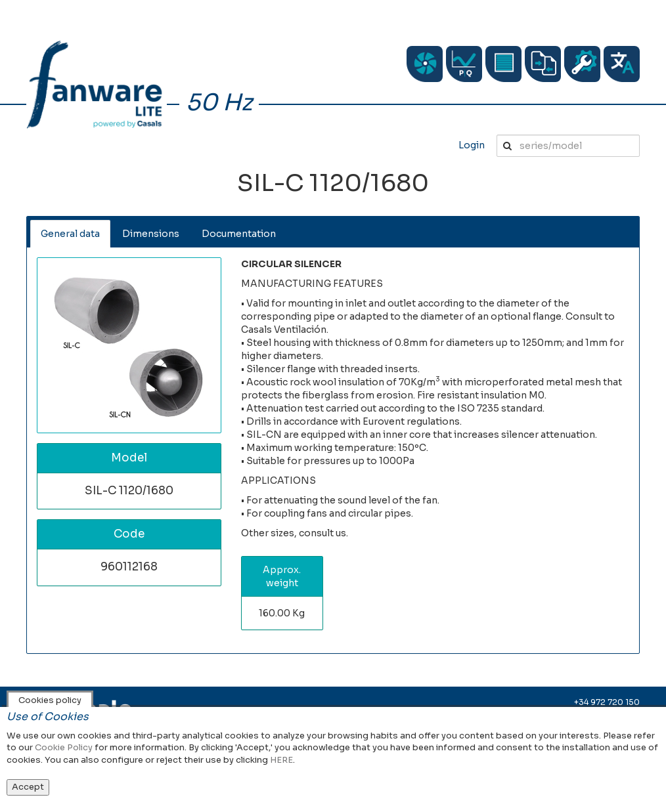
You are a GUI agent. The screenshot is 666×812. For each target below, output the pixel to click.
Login (472, 145)
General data (70, 234)
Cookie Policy (64, 747)
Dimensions (151, 234)
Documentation (239, 234)
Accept (28, 787)
